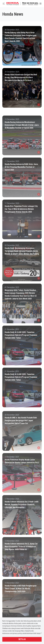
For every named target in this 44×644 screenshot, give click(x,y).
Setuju (22, 639)
